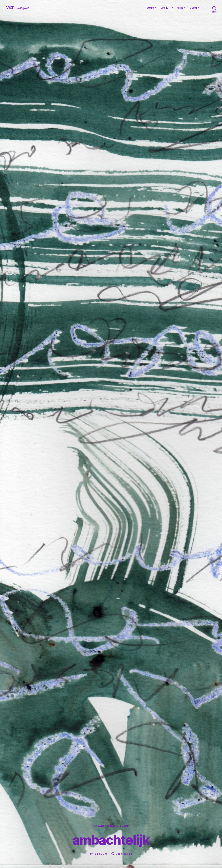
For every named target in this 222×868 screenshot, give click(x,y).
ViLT (10, 8)
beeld (193, 8)
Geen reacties (124, 854)
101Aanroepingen (105, 826)
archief (165, 8)
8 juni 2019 (101, 854)
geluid (150, 8)
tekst (180, 8)
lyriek (124, 826)
